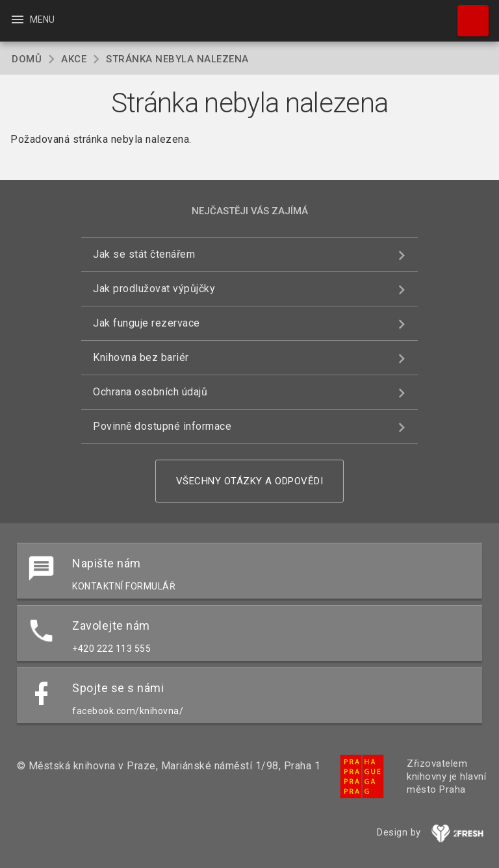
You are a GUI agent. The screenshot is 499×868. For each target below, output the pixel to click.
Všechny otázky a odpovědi (250, 481)
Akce (74, 59)
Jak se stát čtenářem (144, 254)
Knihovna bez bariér (141, 357)
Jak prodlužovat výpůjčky (154, 289)
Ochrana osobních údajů (150, 392)
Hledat (467, 14)
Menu (32, 19)
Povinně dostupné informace (162, 426)
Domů (27, 59)
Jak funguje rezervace (147, 323)
